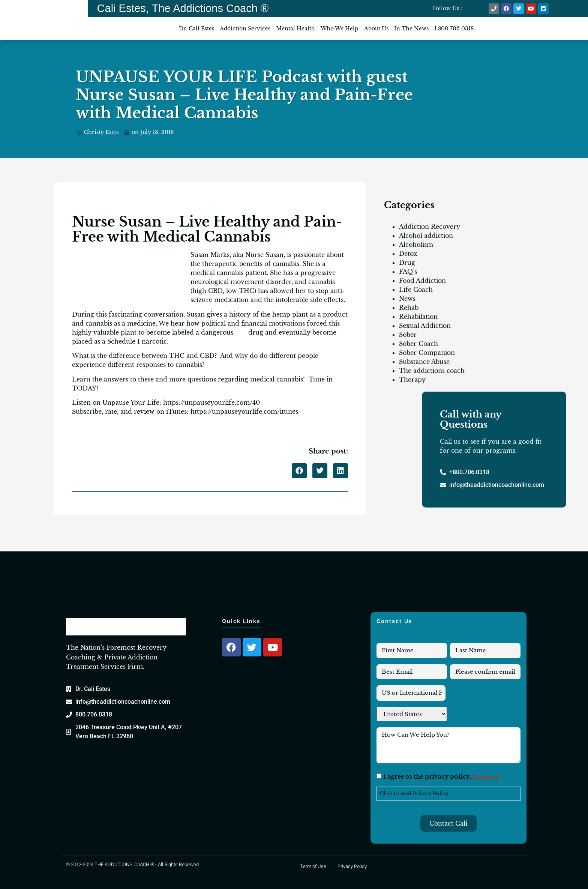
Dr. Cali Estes (196, 29)
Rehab (409, 308)
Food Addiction (422, 281)
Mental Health (295, 29)
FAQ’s (408, 272)
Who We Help (340, 29)
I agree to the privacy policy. (441, 777)
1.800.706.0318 (454, 29)
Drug (407, 263)
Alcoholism (416, 245)
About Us (376, 29)
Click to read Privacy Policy (414, 794)
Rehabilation (418, 317)
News (407, 299)
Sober (408, 335)
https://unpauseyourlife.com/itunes (244, 411)
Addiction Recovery (430, 227)
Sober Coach (418, 344)
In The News (411, 29)
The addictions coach (432, 371)
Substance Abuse (424, 362)
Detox (408, 254)
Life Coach (416, 290)
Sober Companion (427, 353)
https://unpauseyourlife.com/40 (211, 402)
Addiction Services (245, 29)
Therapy (412, 380)
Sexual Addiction (425, 326)
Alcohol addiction (426, 236)
